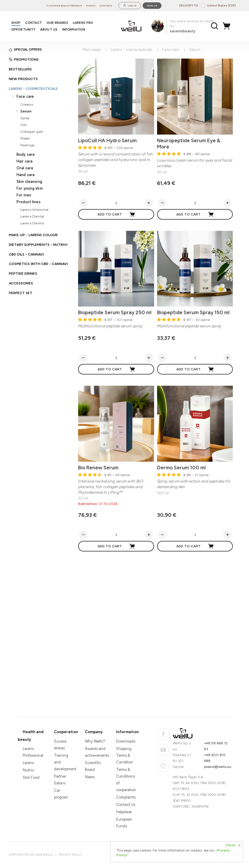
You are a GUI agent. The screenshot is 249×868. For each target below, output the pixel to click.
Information (127, 732)
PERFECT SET (21, 293)
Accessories (21, 283)
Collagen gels (32, 131)
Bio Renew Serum (98, 468)
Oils (23, 125)
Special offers (25, 49)
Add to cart (117, 214)
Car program (61, 794)
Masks (25, 138)
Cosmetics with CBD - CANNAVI (38, 264)
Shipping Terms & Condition (125, 755)
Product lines (29, 202)
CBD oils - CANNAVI (26, 254)
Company (94, 732)
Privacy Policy (70, 855)
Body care (26, 154)
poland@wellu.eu (218, 767)
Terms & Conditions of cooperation (126, 780)
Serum (26, 111)
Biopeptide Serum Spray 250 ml (115, 312)
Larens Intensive (34, 209)
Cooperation (66, 732)
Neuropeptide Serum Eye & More (189, 144)
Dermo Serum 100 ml (181, 468)
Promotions (24, 59)
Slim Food (31, 777)
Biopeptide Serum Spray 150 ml (193, 312)
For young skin (30, 188)
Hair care (25, 161)
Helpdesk (124, 812)
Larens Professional (33, 752)
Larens (28, 763)
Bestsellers (20, 69)
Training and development (65, 762)
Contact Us (126, 805)
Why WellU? (95, 741)
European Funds (124, 823)
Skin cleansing (29, 182)
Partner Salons (60, 780)
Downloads (126, 741)
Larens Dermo (32, 223)
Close (234, 845)
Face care (25, 96)
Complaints (126, 797)
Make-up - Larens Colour (33, 235)
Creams (27, 104)
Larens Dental (32, 216)
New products (23, 79)
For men (24, 195)
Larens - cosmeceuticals (33, 89)
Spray (25, 118)
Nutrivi (28, 770)
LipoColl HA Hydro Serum (107, 140)
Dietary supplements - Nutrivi (38, 245)
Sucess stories (60, 745)
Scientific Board (93, 766)
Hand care (26, 175)
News (90, 777)
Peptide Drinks (23, 274)
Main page (91, 50)
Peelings (27, 145)
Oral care (25, 168)
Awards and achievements (95, 752)
